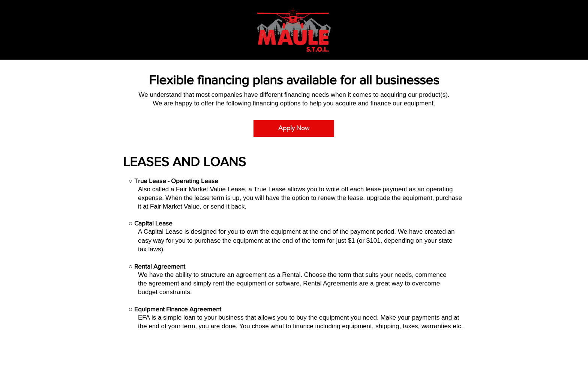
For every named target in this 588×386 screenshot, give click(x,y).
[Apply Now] (294, 128)
